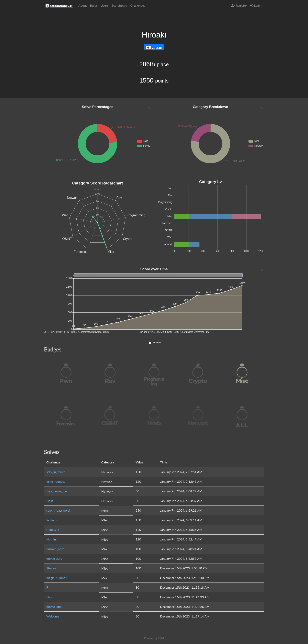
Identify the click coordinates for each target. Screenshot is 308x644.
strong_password (58, 510)
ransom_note (55, 549)
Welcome (53, 616)
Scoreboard (119, 5)
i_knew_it (53, 530)
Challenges (138, 5)
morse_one (54, 607)
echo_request (56, 481)
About (83, 5)
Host (50, 501)
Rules (94, 5)
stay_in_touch (56, 472)
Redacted (53, 520)
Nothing (52, 539)
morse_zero (54, 558)
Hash (50, 597)
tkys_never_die (57, 491)
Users (104, 5)
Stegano (52, 568)
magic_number (56, 578)
